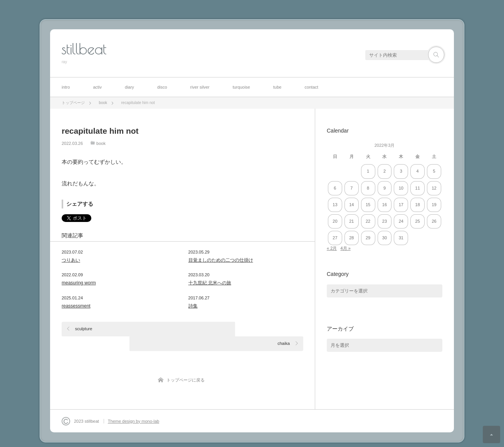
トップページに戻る (186, 365)
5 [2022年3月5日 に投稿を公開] (434, 171)
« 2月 (332, 248)
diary (129, 87)
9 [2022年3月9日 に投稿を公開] (385, 188)
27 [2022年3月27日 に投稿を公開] (335, 238)
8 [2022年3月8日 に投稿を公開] (368, 188)
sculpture (84, 329)
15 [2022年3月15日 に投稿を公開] (368, 205)
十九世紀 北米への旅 (210, 283)
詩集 (193, 306)
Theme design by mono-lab (134, 407)
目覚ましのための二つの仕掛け (221, 260)
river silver (200, 87)
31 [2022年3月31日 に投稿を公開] (401, 238)
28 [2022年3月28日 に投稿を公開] (351, 238)
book (101, 143)
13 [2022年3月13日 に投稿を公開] (335, 205)
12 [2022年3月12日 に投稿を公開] (434, 188)
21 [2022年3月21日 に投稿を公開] (351, 221)
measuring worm (79, 283)
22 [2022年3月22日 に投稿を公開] (368, 221)
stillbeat (84, 49)
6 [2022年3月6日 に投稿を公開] (335, 188)
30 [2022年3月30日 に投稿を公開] (385, 238)
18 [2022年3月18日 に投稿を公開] (418, 205)
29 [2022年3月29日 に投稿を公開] (368, 238)
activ (97, 87)
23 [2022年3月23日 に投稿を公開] (385, 221)
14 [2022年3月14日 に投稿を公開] (351, 205)
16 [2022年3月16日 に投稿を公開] (385, 205)
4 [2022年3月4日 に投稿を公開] (418, 171)
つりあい (71, 260)
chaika (284, 329)
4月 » (345, 248)
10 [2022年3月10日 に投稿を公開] (401, 188)
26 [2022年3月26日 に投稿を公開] (434, 221)
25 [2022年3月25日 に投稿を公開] (418, 221)
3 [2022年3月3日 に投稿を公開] (401, 171)
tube (277, 87)
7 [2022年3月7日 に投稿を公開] (351, 188)
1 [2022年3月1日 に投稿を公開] (368, 171)
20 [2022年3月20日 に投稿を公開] (335, 221)
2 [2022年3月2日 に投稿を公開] (385, 171)
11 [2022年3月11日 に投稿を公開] (418, 188)
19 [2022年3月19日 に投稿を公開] (434, 205)
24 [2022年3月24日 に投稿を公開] (401, 221)
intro (66, 87)
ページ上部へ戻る (491, 434)
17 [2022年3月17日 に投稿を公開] (401, 205)
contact (311, 87)
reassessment (76, 306)
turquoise (241, 87)
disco (162, 87)
